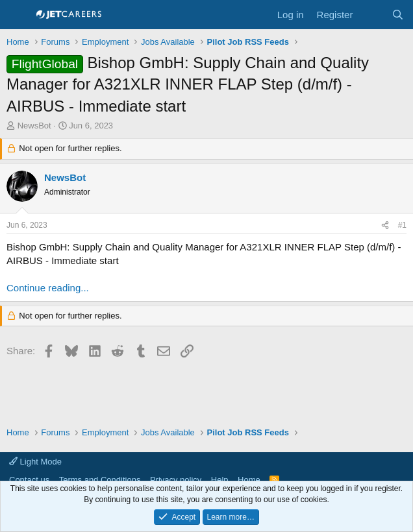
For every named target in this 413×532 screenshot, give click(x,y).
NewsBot (34, 126)
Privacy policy (176, 480)
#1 (402, 225)
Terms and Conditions (100, 480)
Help (220, 480)
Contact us (29, 480)
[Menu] (18, 15)
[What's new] (372, 15)
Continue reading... (48, 288)
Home (249, 480)
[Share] (385, 225)
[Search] (398, 15)
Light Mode (35, 462)
